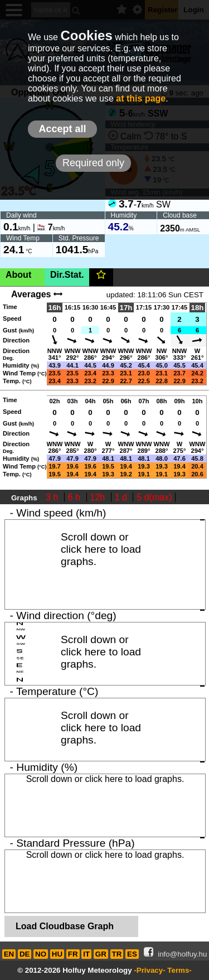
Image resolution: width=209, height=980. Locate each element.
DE (25, 954)
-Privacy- (149, 970)
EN (9, 954)
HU (57, 954)
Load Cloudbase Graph (65, 926)
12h (99, 497)
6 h (76, 497)
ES (132, 954)
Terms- (179, 970)
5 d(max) (154, 497)
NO (41, 954)
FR (73, 954)
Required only (93, 163)
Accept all (62, 129)
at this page (141, 98)
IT (86, 954)
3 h (53, 497)
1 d (122, 497)
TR (117, 954)
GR (101, 954)
